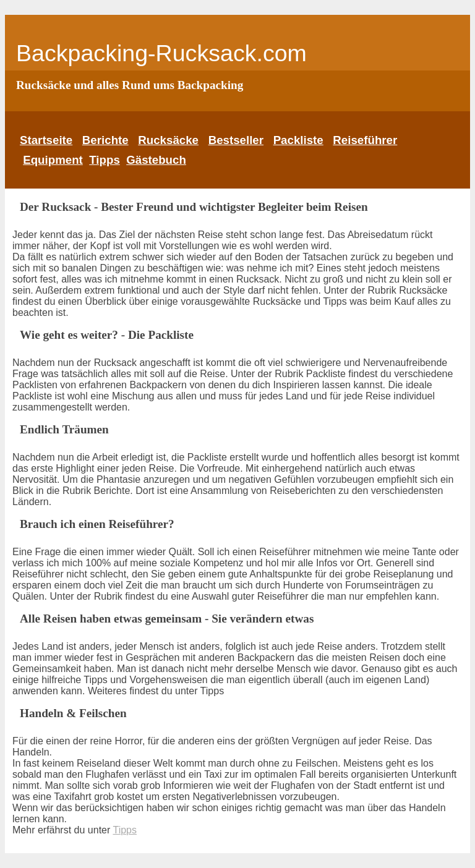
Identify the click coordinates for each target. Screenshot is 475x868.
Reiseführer (365, 140)
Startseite (46, 140)
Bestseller (236, 140)
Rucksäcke (168, 140)
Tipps (105, 160)
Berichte (105, 140)
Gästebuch (156, 160)
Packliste (298, 140)
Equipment (53, 160)
